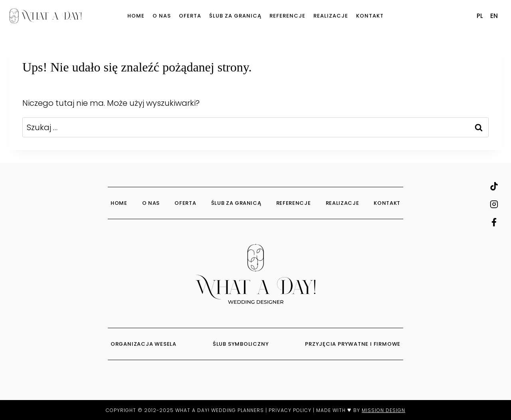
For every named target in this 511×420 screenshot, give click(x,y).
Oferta (190, 16)
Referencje (287, 16)
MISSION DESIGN (383, 410)
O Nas (162, 16)
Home (136, 16)
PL (480, 16)
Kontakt (370, 16)
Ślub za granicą (235, 16)
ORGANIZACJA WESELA (144, 344)
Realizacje (331, 16)
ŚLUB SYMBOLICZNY (242, 344)
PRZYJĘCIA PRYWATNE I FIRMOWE (353, 344)
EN (494, 16)
